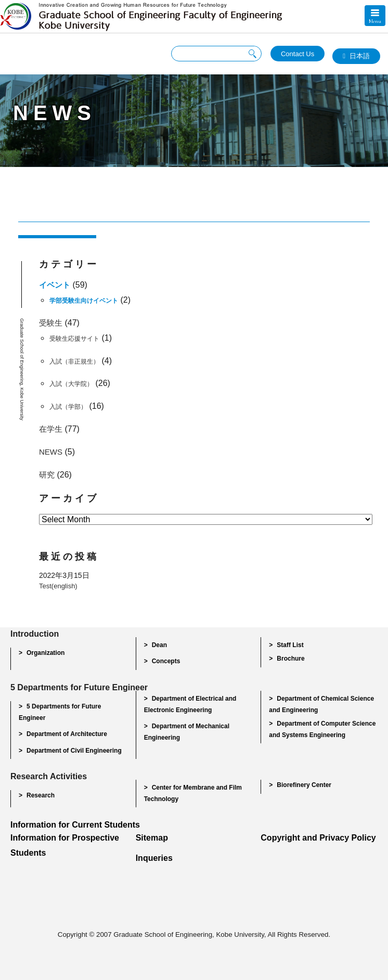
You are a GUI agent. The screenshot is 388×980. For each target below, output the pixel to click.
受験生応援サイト (74, 339)
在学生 (51, 429)
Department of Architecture (67, 734)
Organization (46, 653)
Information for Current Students (75, 825)
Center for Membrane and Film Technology (193, 793)
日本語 (360, 56)
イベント (55, 285)
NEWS (51, 452)
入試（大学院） (71, 384)
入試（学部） (68, 407)
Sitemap (152, 838)
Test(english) (58, 586)
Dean (159, 645)
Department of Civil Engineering (74, 751)
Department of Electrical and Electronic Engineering (190, 704)
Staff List (290, 645)
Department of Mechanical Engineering (187, 732)
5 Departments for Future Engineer (60, 712)
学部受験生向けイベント (84, 301)
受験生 (51, 323)
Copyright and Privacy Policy (318, 838)
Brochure (290, 659)
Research (41, 795)
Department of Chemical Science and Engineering (321, 704)
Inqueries (154, 858)
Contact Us (298, 54)
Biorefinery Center (304, 785)
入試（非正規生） (74, 362)
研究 (47, 475)
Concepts (166, 661)
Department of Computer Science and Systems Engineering (322, 729)
